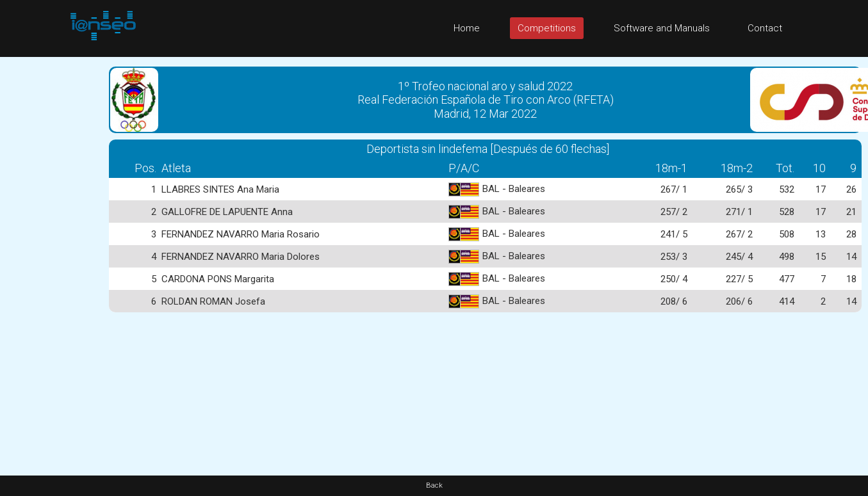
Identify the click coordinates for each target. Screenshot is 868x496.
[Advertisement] (51, 249)
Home (467, 28)
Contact (765, 28)
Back (434, 485)
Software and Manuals (662, 28)
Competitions (547, 28)
